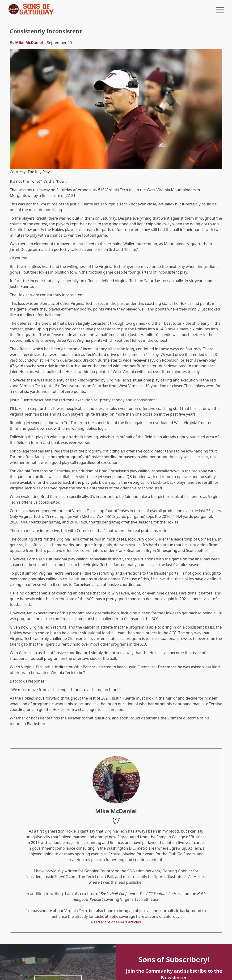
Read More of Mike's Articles (116, 922)
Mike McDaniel (29, 43)
